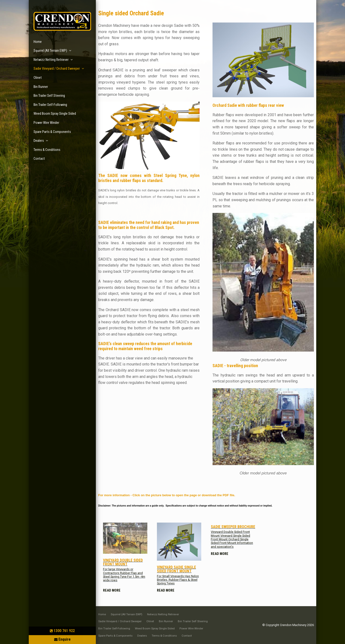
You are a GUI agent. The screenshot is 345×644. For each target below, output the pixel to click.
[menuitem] (102, 615)
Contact (39, 159)
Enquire (65, 639)
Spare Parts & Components (52, 132)
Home (38, 42)
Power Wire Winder (46, 123)
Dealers (39, 141)
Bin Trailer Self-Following (50, 105)
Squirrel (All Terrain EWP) (50, 51)
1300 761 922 (64, 631)
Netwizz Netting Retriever (51, 60)
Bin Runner (41, 87)
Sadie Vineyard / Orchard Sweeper (57, 69)
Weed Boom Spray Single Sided (55, 114)
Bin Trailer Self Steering (49, 96)
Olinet (38, 78)
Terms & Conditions (47, 150)
